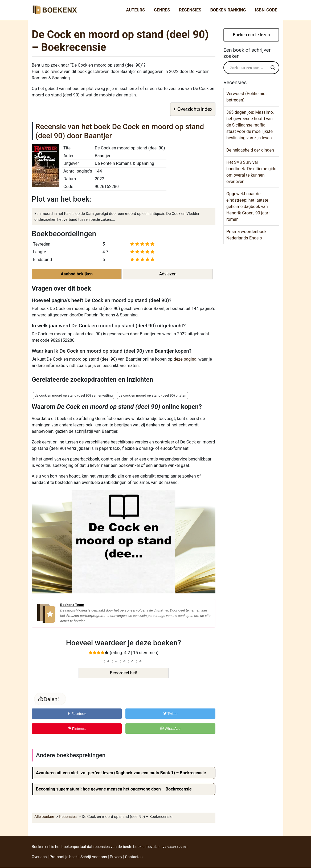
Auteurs (135, 10)
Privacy (116, 857)
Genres (162, 10)
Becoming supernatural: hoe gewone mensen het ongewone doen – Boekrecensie (114, 789)
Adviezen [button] (168, 274)
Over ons (39, 857)
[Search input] (249, 68)
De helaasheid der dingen (250, 150)
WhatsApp (170, 729)
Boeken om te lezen (251, 35)
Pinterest (77, 729)
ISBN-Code (266, 10)
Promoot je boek (64, 857)
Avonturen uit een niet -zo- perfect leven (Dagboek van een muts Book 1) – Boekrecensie (121, 773)
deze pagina (185, 359)
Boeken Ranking (228, 10)
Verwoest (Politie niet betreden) (246, 97)
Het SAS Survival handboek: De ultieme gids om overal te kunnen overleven (251, 172)
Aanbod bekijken (77, 274)
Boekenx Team (72, 605)
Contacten (134, 857)
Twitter (170, 714)
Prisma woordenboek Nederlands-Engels (246, 235)
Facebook (77, 714)
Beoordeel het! (124, 673)
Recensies (190, 10)
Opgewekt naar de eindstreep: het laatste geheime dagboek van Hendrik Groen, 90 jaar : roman (248, 207)
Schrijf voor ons (94, 857)
